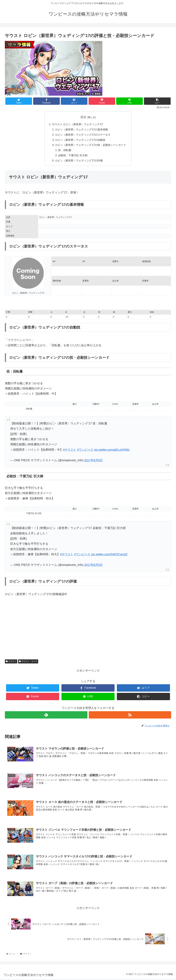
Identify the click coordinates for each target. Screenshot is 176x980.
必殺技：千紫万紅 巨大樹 (73, 156)
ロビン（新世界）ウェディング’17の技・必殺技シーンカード (91, 146)
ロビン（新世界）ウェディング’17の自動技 (80, 140)
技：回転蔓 (65, 151)
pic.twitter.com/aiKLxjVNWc (112, 451)
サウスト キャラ (28, 662)
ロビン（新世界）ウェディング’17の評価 (79, 161)
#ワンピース (85, 451)
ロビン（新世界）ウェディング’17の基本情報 (82, 130)
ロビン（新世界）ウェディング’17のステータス (83, 135)
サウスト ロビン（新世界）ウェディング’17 (77, 124)
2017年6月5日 (93, 461)
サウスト (11, 662)
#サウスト (70, 451)
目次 (83, 117)
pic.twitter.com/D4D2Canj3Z (109, 555)
